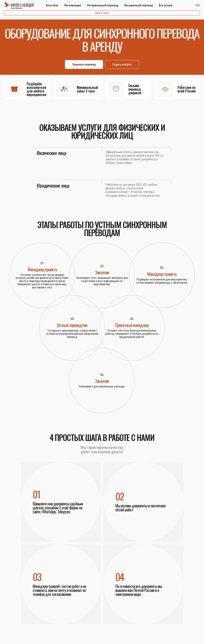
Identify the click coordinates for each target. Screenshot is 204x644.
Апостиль (52, 5)
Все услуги (166, 5)
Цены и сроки (102, 13)
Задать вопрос (122, 64)
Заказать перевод (84, 64)
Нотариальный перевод (103, 5)
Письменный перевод (138, 5)
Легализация (73, 5)
